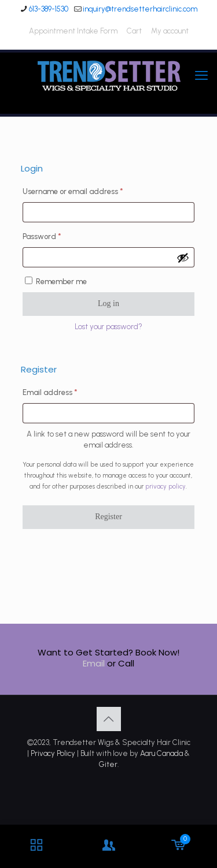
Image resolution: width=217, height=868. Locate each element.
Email (94, 663)
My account (170, 31)
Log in (108, 303)
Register (108, 517)
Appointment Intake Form (73, 31)
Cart (134, 31)
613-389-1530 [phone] (49, 9)
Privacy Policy (53, 753)
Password (58, 235)
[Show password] (183, 258)
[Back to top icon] (109, 719)
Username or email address (89, 190)
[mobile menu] (201, 76)
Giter (108, 764)
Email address (66, 391)
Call (126, 663)
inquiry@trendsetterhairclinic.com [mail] (140, 9)
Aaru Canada (161, 753)
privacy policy (165, 487)
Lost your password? (108, 327)
